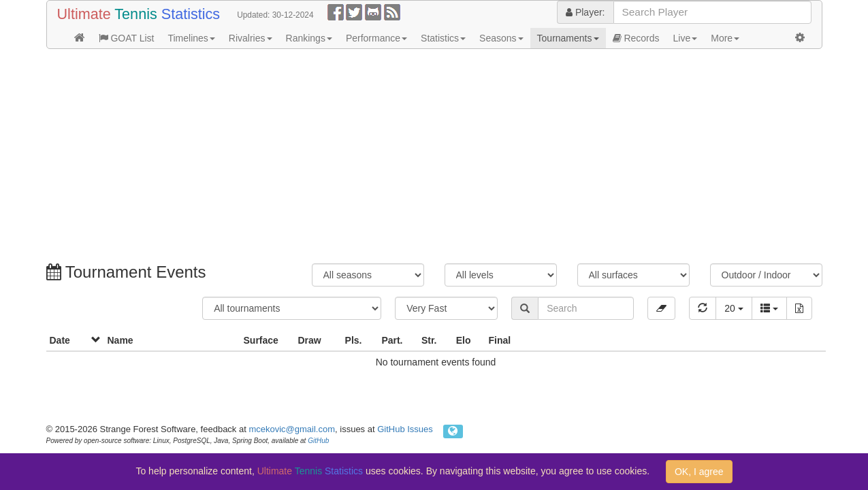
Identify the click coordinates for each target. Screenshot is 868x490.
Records (636, 38)
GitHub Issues (405, 429)
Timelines (191, 38)
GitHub (318, 441)
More (725, 38)
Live (686, 38)
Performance (376, 38)
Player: (585, 12)
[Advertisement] (434, 158)
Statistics (443, 38)
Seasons (501, 38)
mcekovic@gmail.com (292, 429)
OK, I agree (699, 472)
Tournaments (568, 38)
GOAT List (127, 38)
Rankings (309, 38)
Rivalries (251, 38)
